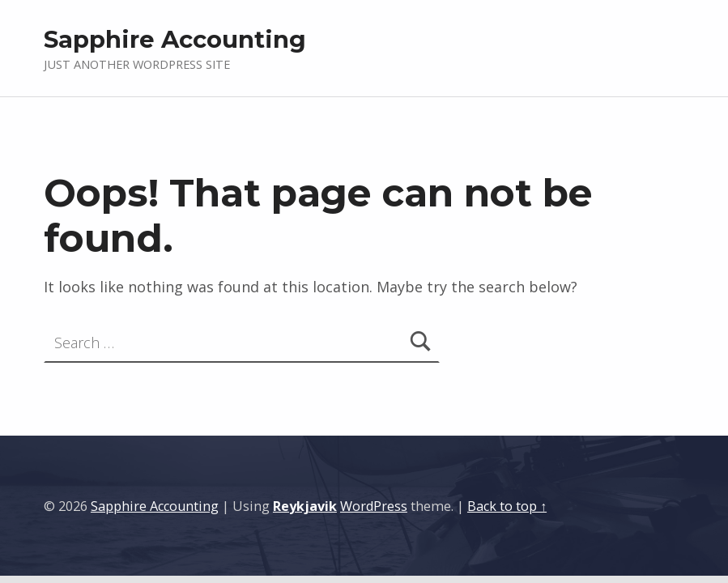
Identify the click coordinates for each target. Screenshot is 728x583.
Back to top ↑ (507, 506)
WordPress (374, 506)
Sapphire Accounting (175, 39)
